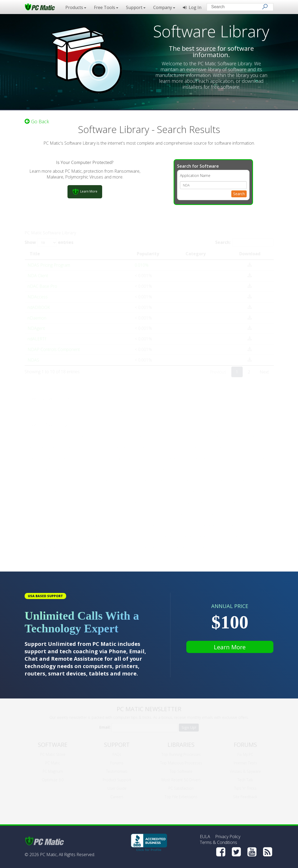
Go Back (37, 121)
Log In (192, 7)
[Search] (265, 7)
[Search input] (236, 8)
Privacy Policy (228, 837)
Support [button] (136, 7)
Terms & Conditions (218, 842)
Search (239, 193)
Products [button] (76, 7)
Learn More (230, 647)
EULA (205, 837)
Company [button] (164, 7)
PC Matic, (49, 855)
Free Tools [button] (106, 7)
